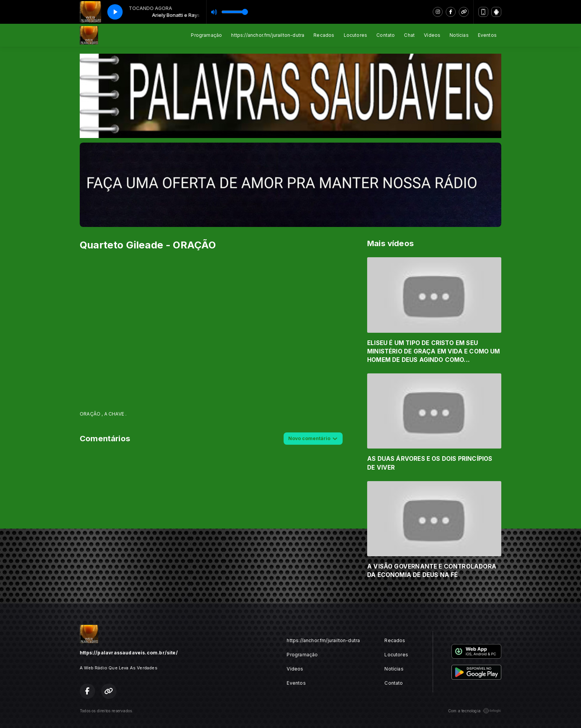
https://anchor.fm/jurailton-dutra (268, 35)
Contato (386, 35)
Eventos (487, 35)
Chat (409, 35)
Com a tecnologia (475, 711)
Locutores (356, 35)
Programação (206, 35)
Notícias (459, 35)
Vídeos (432, 35)
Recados (324, 35)
